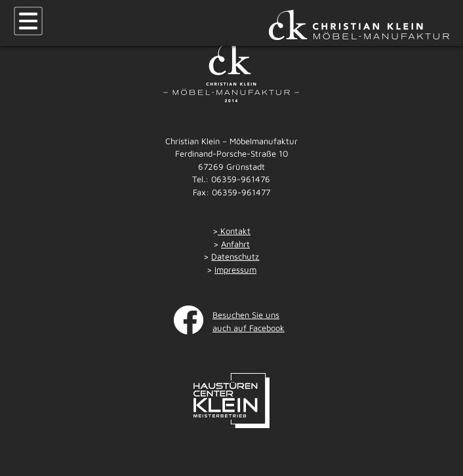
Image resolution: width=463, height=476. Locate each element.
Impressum (235, 269)
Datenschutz (235, 256)
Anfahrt (235, 244)
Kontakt (234, 231)
